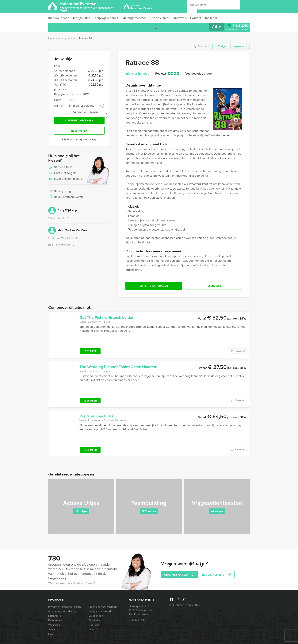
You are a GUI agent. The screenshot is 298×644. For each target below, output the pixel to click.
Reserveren (79, 132)
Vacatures (54, 625)
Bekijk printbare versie (66, 198)
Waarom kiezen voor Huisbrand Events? (72, 583)
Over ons (94, 625)
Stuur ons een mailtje (65, 180)
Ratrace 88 (85, 38)
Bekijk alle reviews (61, 246)
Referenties (55, 620)
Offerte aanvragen (79, 121)
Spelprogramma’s (106, 18)
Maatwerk (186, 18)
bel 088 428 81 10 (217, 575)
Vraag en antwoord (100, 611)
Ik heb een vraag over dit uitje (79, 141)
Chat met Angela (62, 175)
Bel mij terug (60, 193)
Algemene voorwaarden (103, 607)
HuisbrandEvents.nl (91, 6)
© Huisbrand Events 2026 (185, 605)
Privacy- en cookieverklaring (65, 607)
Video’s (93, 629)
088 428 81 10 (235, 28)
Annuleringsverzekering (62, 611)
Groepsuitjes (163, 18)
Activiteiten (95, 620)
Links (51, 634)
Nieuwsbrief (55, 616)
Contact (201, 18)
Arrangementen (136, 18)
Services (53, 629)
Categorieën (96, 616)
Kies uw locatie (59, 18)
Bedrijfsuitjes (81, 18)
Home (52, 38)
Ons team (217, 18)
